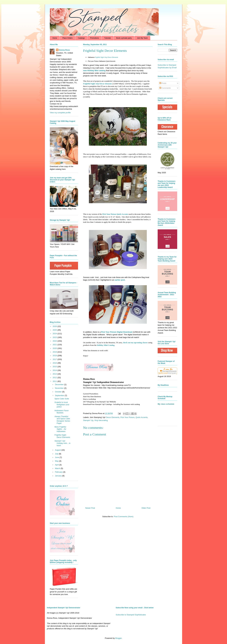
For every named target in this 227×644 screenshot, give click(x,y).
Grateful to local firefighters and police (62, 405)
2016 (55, 363)
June (57, 457)
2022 (55, 341)
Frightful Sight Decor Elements (62, 436)
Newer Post (90, 508)
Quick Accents (141, 417)
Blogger (118, 638)
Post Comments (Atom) (124, 517)
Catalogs (81, 38)
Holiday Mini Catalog (106, 345)
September (60, 395)
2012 (55, 378)
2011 (55, 381)
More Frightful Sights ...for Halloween (60, 429)
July (57, 454)
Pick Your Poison (128, 417)
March (58, 468)
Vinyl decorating (101, 420)
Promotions (94, 38)
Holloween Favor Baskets (62, 412)
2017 (55, 359)
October (59, 392)
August (58, 450)
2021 (55, 345)
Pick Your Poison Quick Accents (115, 214)
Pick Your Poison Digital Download (117, 332)
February (59, 472)
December (60, 384)
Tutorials (108, 38)
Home (55, 38)
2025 (55, 330)
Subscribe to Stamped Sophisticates (131, 615)
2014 (55, 370)
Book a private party (124, 38)
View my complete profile (60, 113)
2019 (55, 352)
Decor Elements (113, 417)
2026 (55, 326)
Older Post (146, 508)
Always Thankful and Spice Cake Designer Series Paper (62, 420)
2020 (55, 348)
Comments (165, 88)
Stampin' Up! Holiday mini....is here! (62, 443)
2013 (55, 374)
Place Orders (67, 38)
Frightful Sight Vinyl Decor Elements (107, 57)
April (57, 465)
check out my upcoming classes (135, 343)
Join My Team (142, 38)
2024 (55, 334)
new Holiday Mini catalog (94, 71)
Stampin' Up (88, 420)
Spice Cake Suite (62, 399)
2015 (55, 367)
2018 (55, 356)
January (59, 476)
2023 (55, 337)
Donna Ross (64, 50)
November (60, 388)
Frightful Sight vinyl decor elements (98, 84)
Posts (163, 83)
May (57, 461)
